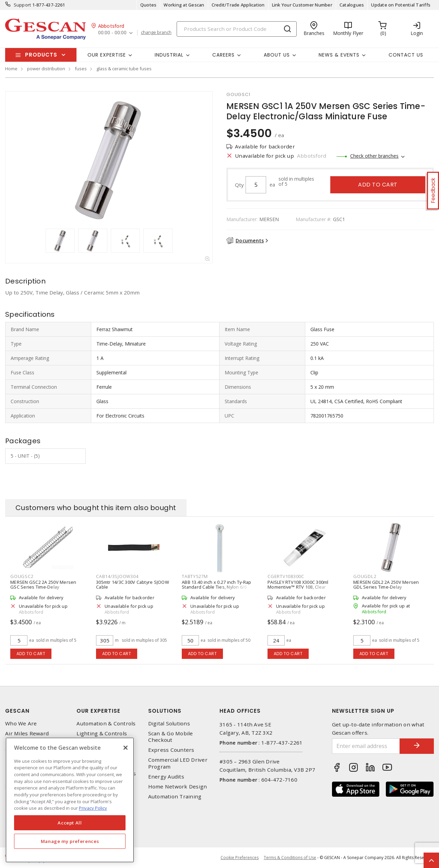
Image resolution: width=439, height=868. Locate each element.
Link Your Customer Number (302, 5)
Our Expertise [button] (107, 55)
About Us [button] (277, 55)
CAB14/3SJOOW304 (117, 576)
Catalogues (352, 5)
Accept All (70, 823)
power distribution (46, 69)
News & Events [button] (339, 55)
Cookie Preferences (240, 858)
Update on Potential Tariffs (401, 5)
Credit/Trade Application (238, 5)
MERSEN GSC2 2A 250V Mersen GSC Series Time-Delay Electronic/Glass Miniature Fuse (44, 587)
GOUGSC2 (22, 576)
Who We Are (21, 724)
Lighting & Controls (102, 733)
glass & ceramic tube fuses (124, 69)
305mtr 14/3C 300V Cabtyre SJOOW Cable (133, 584)
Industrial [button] (169, 55)
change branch (156, 33)
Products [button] (41, 55)
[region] (70, 800)
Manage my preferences (70, 841)
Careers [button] (223, 55)
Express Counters (171, 750)
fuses (81, 69)
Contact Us (406, 55)
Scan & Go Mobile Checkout (171, 737)
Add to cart (378, 185)
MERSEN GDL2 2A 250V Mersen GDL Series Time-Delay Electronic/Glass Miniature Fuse (387, 587)
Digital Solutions (169, 724)
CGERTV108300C (286, 576)
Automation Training (175, 797)
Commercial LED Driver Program (178, 763)
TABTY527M (195, 576)
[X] (126, 748)
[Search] (237, 29)
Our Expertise (98, 711)
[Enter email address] (366, 746)
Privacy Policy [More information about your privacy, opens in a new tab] (93, 808)
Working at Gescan (184, 5)
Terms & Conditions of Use (290, 858)
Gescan (17, 711)
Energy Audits (166, 777)
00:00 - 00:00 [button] (112, 33)
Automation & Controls (106, 724)
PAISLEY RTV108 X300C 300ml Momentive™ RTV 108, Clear (298, 584)
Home (11, 69)
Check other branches (374, 156)
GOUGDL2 (365, 576)
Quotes (149, 5)
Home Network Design (178, 787)
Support (22, 5)
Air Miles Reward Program (27, 737)
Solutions (165, 711)
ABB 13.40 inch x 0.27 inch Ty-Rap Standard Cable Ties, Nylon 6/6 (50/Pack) (216, 587)
